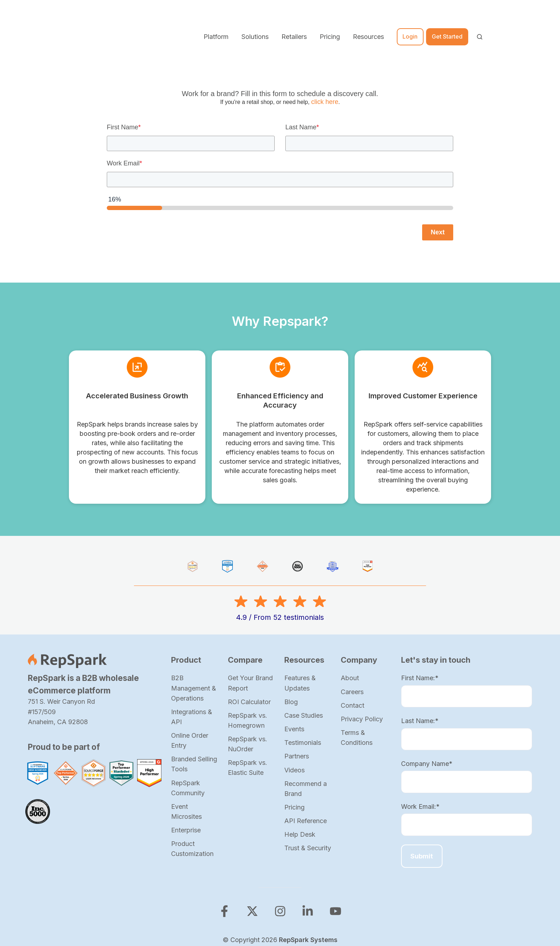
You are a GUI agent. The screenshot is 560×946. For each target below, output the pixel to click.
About (350, 635)
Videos (294, 726)
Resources (304, 617)
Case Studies (304, 672)
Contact (352, 662)
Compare (245, 617)
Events (294, 686)
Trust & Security (308, 805)
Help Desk (300, 791)
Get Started (447, 15)
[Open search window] (480, 15)
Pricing (330, 15)
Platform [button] (216, 15)
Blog (291, 658)
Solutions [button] (255, 15)
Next (438, 189)
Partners (297, 713)
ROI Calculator (249, 658)
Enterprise (186, 787)
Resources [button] (368, 15)
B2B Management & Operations (194, 645)
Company (359, 617)
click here (325, 59)
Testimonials (303, 699)
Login (410, 15)
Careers (352, 648)
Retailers (294, 15)
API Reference (306, 778)
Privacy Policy (362, 676)
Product (186, 617)
